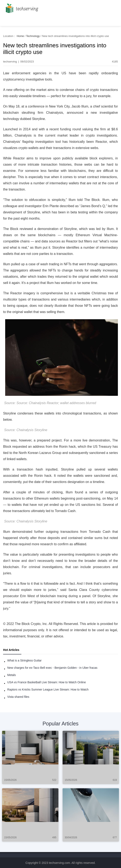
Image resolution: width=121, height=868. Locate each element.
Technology (33, 36)
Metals (11, 675)
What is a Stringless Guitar (24, 660)
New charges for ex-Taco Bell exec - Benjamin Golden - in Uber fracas (52, 668)
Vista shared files (18, 697)
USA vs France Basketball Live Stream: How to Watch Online (47, 682)
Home (20, 36)
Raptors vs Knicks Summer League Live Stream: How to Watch (48, 690)
